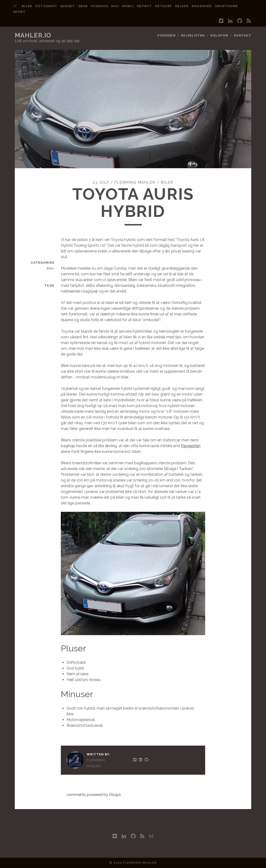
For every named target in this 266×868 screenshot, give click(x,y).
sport (19, 12)
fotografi (46, 6)
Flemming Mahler (135, 182)
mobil (128, 6)
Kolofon (219, 35)
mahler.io (33, 35)
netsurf (163, 6)
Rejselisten (193, 35)
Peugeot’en (191, 446)
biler (27, 6)
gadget (68, 6)
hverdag (99, 6)
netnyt (144, 6)
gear (83, 6)
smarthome (226, 6)
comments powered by (94, 795)
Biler (167, 182)
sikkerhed (201, 6)
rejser (182, 6)
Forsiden (166, 35)
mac (115, 6)
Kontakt (243, 35)
